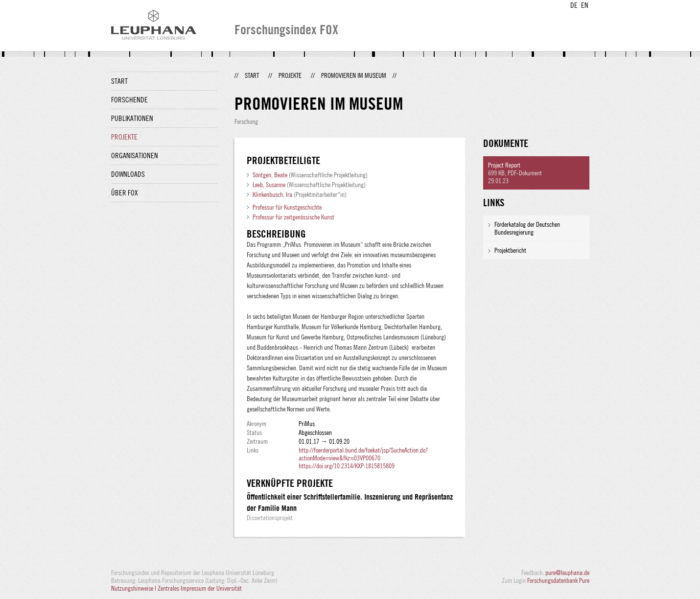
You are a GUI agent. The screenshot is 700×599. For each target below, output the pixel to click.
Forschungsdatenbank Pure (558, 580)
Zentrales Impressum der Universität (200, 588)
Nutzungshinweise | (134, 588)
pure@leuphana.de (567, 573)
